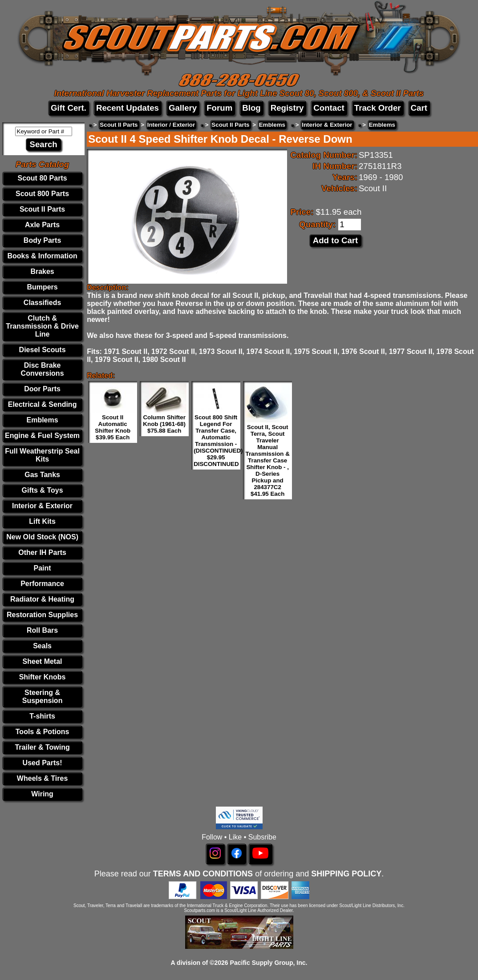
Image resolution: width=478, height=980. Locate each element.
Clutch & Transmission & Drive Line (42, 326)
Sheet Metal (43, 661)
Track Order (378, 108)
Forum (219, 108)
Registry (287, 108)
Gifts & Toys (43, 490)
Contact (329, 108)
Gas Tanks (42, 475)
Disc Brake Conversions (43, 369)
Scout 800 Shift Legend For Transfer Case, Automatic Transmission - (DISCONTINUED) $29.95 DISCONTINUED (218, 441)
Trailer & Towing (42, 747)
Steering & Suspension (43, 697)
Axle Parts (42, 225)
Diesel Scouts (43, 350)
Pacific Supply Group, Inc (268, 963)
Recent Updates (128, 108)
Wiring (42, 794)
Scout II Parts (42, 209)
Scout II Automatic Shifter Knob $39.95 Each (113, 427)
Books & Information (42, 256)
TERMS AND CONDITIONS (203, 874)
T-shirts (42, 716)
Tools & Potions (43, 732)
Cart (419, 108)
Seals (42, 646)
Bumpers (42, 287)
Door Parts (42, 389)
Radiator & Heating (42, 599)
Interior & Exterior (42, 506)
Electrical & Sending (43, 404)
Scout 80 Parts (42, 178)
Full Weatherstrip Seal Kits (42, 455)
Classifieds (42, 303)
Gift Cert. (69, 108)
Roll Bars (42, 630)
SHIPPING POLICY (346, 874)
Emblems (43, 420)
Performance (42, 584)
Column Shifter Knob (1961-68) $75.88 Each (164, 424)
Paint (43, 568)
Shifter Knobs (43, 677)
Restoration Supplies (42, 615)
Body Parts (42, 240)
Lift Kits (42, 521)
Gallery (183, 108)
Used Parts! (43, 763)
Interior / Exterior (171, 125)
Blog (251, 108)
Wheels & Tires (42, 778)
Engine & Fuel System (42, 436)
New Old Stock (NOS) (42, 537)
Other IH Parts (42, 552)
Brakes (42, 271)
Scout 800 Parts (42, 194)
